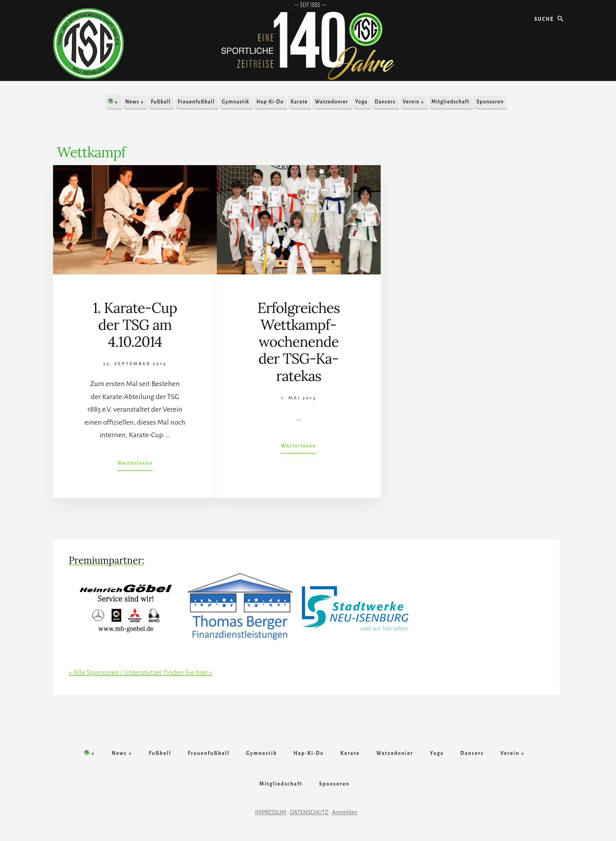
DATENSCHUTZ (309, 812)
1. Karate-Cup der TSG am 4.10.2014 (135, 325)
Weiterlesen (135, 465)
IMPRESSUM (271, 812)
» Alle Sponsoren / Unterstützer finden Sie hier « (140, 672)
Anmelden (345, 812)
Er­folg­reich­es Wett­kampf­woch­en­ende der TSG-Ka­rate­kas (299, 342)
